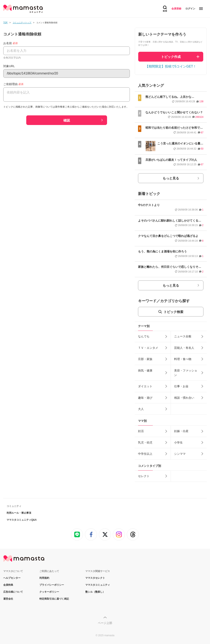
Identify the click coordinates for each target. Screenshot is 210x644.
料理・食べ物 (183, 359)
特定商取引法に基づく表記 (54, 599)
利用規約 (44, 578)
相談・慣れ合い (184, 398)
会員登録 (176, 9)
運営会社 (8, 599)
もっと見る (171, 178)
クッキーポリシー (49, 592)
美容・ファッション (186, 373)
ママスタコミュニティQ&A (22, 520)
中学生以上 (145, 454)
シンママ (180, 454)
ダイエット (145, 386)
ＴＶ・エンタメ (148, 348)
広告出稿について (13, 592)
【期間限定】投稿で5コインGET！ (171, 66)
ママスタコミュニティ (98, 585)
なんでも (144, 336)
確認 (67, 120)
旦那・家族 (145, 359)
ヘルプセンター (12, 578)
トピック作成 (171, 57)
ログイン (190, 9)
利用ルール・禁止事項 (19, 513)
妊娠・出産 (181, 431)
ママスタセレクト (95, 578)
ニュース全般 (183, 336)
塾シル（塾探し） (95, 592)
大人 (141, 409)
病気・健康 (145, 370)
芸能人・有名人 (184, 348)
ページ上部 (105, 623)
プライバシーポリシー (52, 585)
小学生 (178, 442)
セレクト (144, 476)
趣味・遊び (145, 398)
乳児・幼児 (145, 442)
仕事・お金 (181, 386)
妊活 (141, 431)
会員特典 (8, 585)
